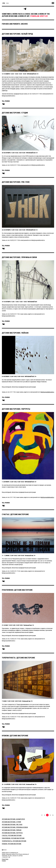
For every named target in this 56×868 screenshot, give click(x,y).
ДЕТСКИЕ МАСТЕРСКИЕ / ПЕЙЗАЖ (15, 333)
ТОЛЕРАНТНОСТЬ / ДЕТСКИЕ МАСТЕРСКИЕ (18, 658)
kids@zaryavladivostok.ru (47, 392)
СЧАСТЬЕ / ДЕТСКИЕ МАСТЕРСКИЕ (15, 514)
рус (4, 3)
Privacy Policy (5, 859)
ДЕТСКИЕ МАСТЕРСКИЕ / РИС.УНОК (16, 182)
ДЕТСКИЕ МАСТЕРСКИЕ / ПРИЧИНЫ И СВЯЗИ (19, 257)
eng (7, 3)
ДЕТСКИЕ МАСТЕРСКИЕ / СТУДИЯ (15, 113)
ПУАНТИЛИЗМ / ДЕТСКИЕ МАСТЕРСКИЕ (17, 590)
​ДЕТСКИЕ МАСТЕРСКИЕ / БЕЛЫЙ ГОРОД (17, 34)
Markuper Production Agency (7, 864)
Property (4, 861)
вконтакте (3, 104)
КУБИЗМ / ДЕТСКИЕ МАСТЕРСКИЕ (15, 736)
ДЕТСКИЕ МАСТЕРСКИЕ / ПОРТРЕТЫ (16, 409)
